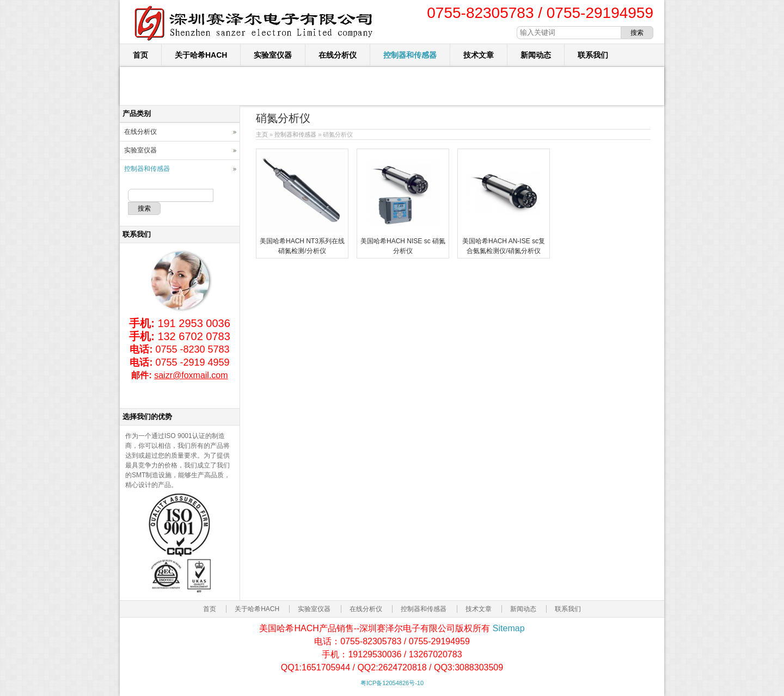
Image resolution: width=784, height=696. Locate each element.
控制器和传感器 (410, 55)
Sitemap (509, 628)
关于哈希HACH (201, 55)
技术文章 (479, 55)
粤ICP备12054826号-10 (392, 683)
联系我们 (593, 55)
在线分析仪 (338, 55)
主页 (262, 134)
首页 (140, 55)
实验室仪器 (273, 55)
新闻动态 (536, 55)
